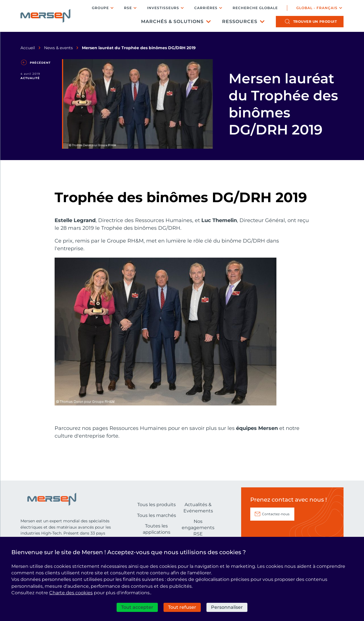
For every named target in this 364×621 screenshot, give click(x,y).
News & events (58, 48)
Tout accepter (137, 607)
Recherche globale (255, 8)
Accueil (28, 48)
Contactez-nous (276, 514)
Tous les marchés (157, 515)
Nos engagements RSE (198, 527)
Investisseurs (163, 8)
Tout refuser (182, 607)
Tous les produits (157, 505)
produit (315, 21)
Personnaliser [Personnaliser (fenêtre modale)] (227, 607)
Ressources (240, 21)
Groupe (100, 8)
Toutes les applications (157, 529)
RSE (128, 8)
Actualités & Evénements (198, 508)
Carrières (206, 8)
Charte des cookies (71, 593)
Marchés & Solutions (172, 21)
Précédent (40, 63)
